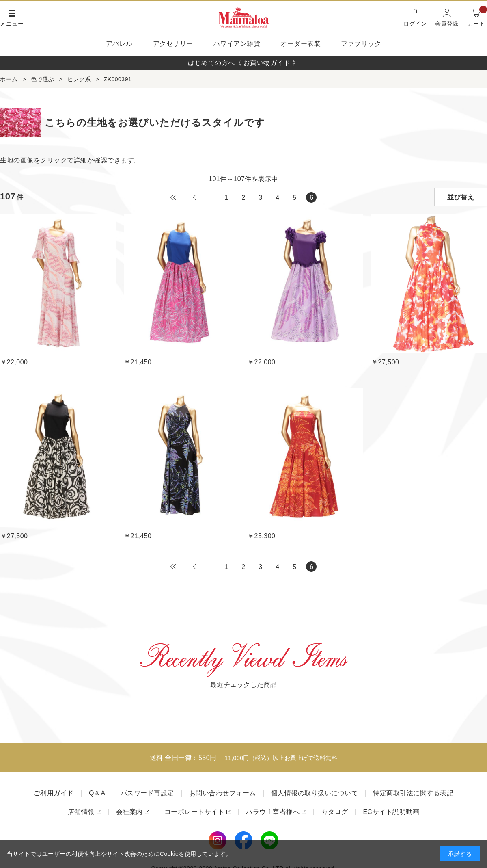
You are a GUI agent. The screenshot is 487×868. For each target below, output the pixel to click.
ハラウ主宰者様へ (273, 812)
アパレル (119, 44)
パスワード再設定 (147, 793)
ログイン (415, 24)
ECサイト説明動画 (391, 812)
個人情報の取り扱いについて (315, 793)
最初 (173, 197)
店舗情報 (81, 812)
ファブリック (361, 44)
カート (477, 17)
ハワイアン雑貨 (237, 44)
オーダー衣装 (301, 44)
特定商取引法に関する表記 (413, 793)
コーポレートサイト (195, 812)
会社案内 (129, 812)
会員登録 (447, 24)
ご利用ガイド (54, 793)
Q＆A (97, 793)
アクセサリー (173, 44)
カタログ (334, 812)
